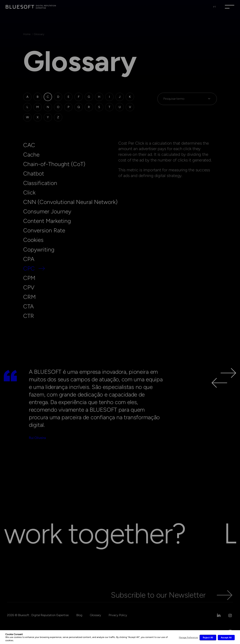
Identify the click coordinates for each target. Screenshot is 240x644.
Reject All (208, 638)
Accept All (226, 638)
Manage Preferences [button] (188, 637)
